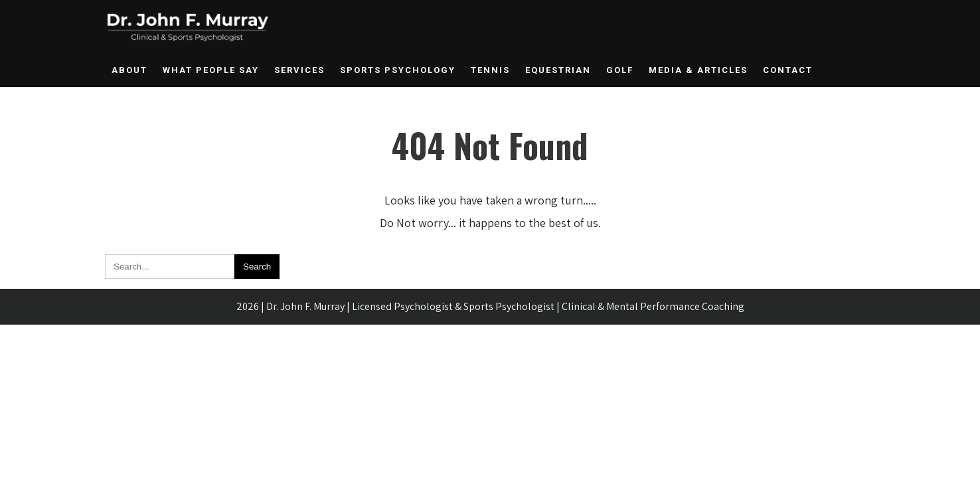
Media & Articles (698, 70)
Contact (788, 70)
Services (299, 70)
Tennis (490, 70)
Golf (620, 70)
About (129, 70)
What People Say (211, 70)
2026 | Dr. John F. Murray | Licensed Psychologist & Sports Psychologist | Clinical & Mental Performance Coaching (490, 306)
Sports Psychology (398, 70)
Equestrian (558, 70)
